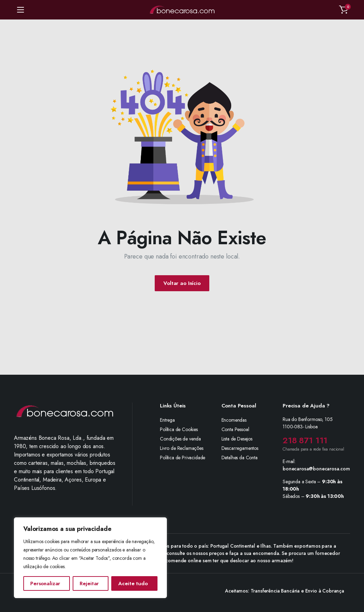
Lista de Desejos (237, 439)
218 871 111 (305, 440)
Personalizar (45, 583)
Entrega (167, 420)
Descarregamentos (240, 448)
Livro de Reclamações (182, 448)
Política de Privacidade (183, 458)
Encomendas (234, 420)
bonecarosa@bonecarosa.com (316, 469)
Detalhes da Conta (240, 458)
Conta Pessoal (235, 429)
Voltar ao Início (182, 283)
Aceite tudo (133, 583)
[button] (343, 10)
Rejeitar (89, 583)
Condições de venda (180, 439)
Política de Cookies (179, 429)
